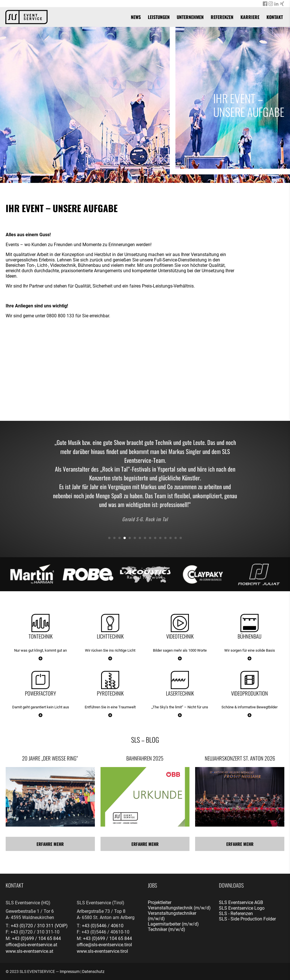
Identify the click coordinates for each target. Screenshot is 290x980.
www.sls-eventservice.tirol (102, 951)
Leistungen (159, 17)
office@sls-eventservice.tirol (104, 945)
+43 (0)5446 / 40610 (103, 926)
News (136, 17)
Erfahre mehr (50, 844)
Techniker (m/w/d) (167, 929)
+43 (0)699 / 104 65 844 (36, 938)
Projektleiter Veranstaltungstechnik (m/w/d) (179, 905)
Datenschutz (93, 971)
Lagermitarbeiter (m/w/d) (173, 924)
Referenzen (222, 17)
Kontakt (275, 17)
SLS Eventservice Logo (242, 908)
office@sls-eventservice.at (31, 945)
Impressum (70, 971)
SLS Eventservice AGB (241, 902)
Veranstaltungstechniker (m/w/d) (172, 916)
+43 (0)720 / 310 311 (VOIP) (39, 926)
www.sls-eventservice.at (29, 951)
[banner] (26, 17)
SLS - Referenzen (236, 914)
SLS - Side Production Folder (247, 919)
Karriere (250, 17)
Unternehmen (190, 17)
